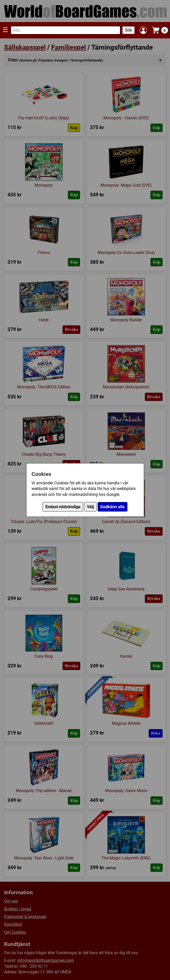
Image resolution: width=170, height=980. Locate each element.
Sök (128, 30)
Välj (90, 507)
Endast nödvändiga (63, 507)
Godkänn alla (112, 507)
